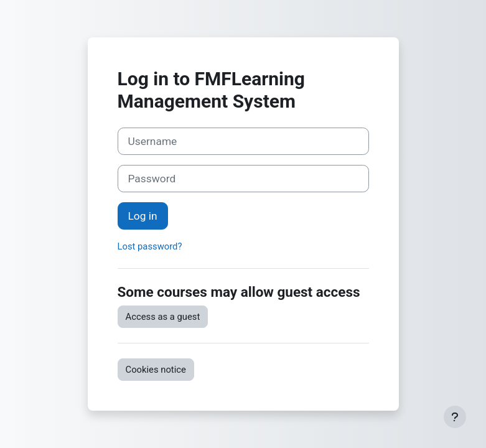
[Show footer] (455, 417)
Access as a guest (163, 317)
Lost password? (150, 246)
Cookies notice (156, 370)
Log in (143, 216)
